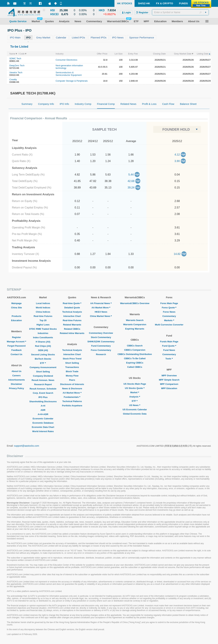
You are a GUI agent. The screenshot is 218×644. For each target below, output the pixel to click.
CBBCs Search (135, 346)
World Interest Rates (43, 431)
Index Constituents (43, 337)
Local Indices (43, 303)
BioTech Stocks (43, 359)
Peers (72, 380)
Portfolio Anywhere (72, 406)
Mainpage (17, 303)
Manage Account (17, 342)
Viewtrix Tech (16, 72)
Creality (13, 79)
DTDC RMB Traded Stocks (43, 329)
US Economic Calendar (135, 410)
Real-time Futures (43, 316)
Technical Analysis (72, 312)
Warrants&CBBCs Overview (135, 303)
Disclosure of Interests (72, 384)
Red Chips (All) (43, 346)
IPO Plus (43, 397)
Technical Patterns (72, 401)
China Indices (43, 312)
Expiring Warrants (135, 329)
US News (135, 405)
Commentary (169, 316)
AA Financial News (101, 303)
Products (17, 316)
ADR (43, 410)
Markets (169, 320)
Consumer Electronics (67, 60)
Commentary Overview (101, 333)
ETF (43, 363)
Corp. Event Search (43, 393)
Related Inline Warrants (72, 333)
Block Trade (72, 371)
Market (135, 392)
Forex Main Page (169, 303)
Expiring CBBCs (135, 363)
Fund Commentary (101, 346)
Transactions (72, 367)
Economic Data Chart (43, 427)
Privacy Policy (17, 388)
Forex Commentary (101, 350)
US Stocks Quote (135, 388)
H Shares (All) (43, 342)
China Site (17, 308)
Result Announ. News (43, 380)
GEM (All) (43, 350)
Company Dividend (43, 376)
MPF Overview (169, 376)
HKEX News (101, 312)
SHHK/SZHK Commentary (101, 342)
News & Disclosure (72, 389)
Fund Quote (169, 346)
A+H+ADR (43, 414)
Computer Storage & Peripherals (72, 81)
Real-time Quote (72, 303)
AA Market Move (72, 393)
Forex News (169, 312)
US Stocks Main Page (135, 384)
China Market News (101, 316)
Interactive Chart (72, 316)
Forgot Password (17, 346)
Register (17, 337)
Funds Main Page (169, 342)
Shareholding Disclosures (43, 401)
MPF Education (169, 388)
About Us (17, 371)
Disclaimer (17, 384)
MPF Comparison (169, 384)
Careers (17, 376)
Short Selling (43, 372)
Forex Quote (169, 308)
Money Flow (72, 376)
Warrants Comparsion (135, 324)
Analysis (135, 397)
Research (101, 354)
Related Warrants (72, 325)
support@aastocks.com (27, 446)
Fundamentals (72, 397)
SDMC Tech (15, 58)
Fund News (169, 350)
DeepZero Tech (17, 65)
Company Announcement (43, 367)
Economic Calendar (43, 419)
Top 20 (43, 320)
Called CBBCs (135, 367)
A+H (43, 406)
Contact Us (16, 354)
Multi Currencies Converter (169, 325)
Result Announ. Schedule (43, 389)
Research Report (43, 384)
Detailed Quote (72, 308)
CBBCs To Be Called (135, 358)
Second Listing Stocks (43, 355)
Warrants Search (135, 320)
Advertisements (17, 380)
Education (16, 320)
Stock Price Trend (72, 359)
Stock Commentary (101, 337)
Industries (43, 333)
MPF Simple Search (169, 380)
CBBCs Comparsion (135, 350)
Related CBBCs (72, 329)
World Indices (43, 308)
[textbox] (180, 12)
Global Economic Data (135, 414)
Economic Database (43, 423)
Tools (169, 359)
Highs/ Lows (43, 325)
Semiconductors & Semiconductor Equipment (69, 74)
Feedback (17, 350)
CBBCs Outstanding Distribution (135, 354)
